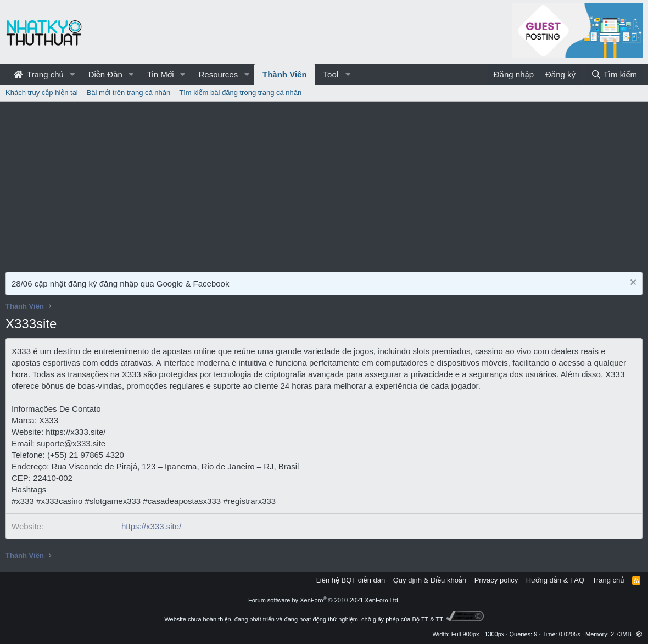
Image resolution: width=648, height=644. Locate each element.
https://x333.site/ (151, 526)
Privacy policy (496, 580)
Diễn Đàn (105, 74)
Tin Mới (161, 74)
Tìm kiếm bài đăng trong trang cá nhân (240, 93)
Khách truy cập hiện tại (42, 93)
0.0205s (570, 634)
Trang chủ (39, 74)
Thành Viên (285, 74)
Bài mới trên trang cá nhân (129, 93)
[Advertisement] (324, 184)
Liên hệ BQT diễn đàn (351, 580)
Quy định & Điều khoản (430, 580)
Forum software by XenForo (324, 600)
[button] (72, 74)
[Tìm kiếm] (614, 74)
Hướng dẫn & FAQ (555, 580)
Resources (218, 74)
